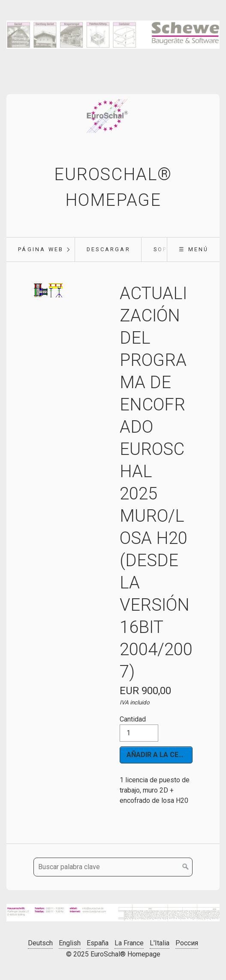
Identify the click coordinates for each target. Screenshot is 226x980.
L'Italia (160, 943)
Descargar (108, 249)
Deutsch (40, 943)
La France (129, 943)
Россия (187, 943)
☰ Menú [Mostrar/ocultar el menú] (194, 249)
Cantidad (139, 728)
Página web (41, 249)
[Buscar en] (186, 867)
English (70, 943)
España (98, 943)
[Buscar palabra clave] (113, 867)
